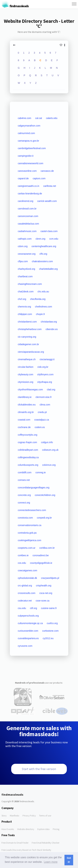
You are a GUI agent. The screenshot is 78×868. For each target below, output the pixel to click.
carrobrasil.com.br (27, 209)
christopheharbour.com (30, 329)
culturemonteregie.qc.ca (30, 623)
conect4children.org (45, 495)
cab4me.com (25, 118)
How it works (8, 829)
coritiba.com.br (47, 548)
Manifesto (15, 816)
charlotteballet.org (48, 269)
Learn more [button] (51, 862)
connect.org (24, 503)
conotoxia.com (25, 518)
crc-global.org (25, 586)
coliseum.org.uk (50, 450)
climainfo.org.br (26, 412)
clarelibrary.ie (25, 397)
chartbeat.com (25, 276)
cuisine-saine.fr (49, 608)
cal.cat (39, 118)
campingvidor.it (26, 156)
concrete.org (24, 495)
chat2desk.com (26, 292)
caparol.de (23, 178)
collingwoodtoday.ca (28, 457)
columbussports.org (28, 465)
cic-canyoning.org (27, 337)
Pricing (56, 829)
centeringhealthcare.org (44, 246)
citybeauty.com (26, 374)
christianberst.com (27, 322)
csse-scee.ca (43, 601)
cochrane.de (24, 427)
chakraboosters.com (42, 261)
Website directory (26, 829)
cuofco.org (52, 623)
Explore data (43, 829)
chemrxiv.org (24, 307)
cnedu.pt (42, 412)
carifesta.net (50, 186)
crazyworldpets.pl (50, 578)
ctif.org (34, 608)
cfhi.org (43, 254)
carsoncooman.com (28, 216)
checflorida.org (38, 299)
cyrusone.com (25, 646)
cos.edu (22, 563)
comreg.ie (41, 472)
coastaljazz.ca (42, 420)
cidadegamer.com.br (28, 344)
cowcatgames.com (28, 570)
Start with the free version (39, 769)
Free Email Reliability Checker (46, 843)
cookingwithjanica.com (30, 540)
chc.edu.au (43, 292)
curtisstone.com (50, 631)
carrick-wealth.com (47, 201)
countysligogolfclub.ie (41, 563)
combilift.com (25, 472)
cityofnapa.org (45, 382)
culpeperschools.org (28, 616)
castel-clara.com (49, 231)
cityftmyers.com (45, 374)
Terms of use (45, 816)
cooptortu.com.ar (27, 548)
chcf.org (22, 299)
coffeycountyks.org (28, 435)
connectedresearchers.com (32, 510)
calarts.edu (52, 118)
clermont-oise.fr (44, 397)
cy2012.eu (48, 638)
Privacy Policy (29, 816)
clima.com (45, 405)
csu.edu (22, 608)
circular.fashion (26, 367)
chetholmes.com (44, 307)
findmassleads (15, 6)
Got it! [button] (69, 860)
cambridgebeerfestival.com (32, 148)
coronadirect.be (41, 555)
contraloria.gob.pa (27, 533)
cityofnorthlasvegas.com (30, 390)
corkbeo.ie (23, 555)
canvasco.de (47, 171)
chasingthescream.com (30, 284)
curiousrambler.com (28, 631)
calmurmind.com (26, 133)
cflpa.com (23, 261)
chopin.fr (40, 314)
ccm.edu (54, 239)
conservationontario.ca (30, 525)
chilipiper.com (25, 314)
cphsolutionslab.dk (27, 578)
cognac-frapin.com (27, 442)
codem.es (40, 427)
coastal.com (24, 420)
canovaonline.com (27, 171)
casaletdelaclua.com (28, 224)
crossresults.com (27, 593)
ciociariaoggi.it (47, 359)
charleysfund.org (27, 269)
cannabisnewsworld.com (31, 163)
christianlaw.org (49, 322)
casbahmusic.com (27, 231)
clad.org (51, 390)
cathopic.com (25, 239)
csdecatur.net (25, 601)
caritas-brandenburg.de (30, 194)
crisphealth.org (44, 586)
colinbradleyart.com (28, 450)
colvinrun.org (49, 465)
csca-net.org (46, 593)
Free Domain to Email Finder (15, 843)
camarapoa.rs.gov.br (28, 141)
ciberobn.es (52, 329)
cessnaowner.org (27, 254)
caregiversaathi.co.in (29, 186)
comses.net (24, 480)
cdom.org (23, 246)
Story (4, 816)
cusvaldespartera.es (28, 638)
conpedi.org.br (44, 518)
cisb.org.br (43, 367)
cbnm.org (40, 239)
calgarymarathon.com (29, 126)
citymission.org (26, 382)
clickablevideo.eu (27, 405)
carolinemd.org (26, 201)
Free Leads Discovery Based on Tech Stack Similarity (26, 850)
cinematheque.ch (27, 359)
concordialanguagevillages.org (34, 488)
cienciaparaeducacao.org (31, 352)
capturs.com (39, 178)
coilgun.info (47, 442)
